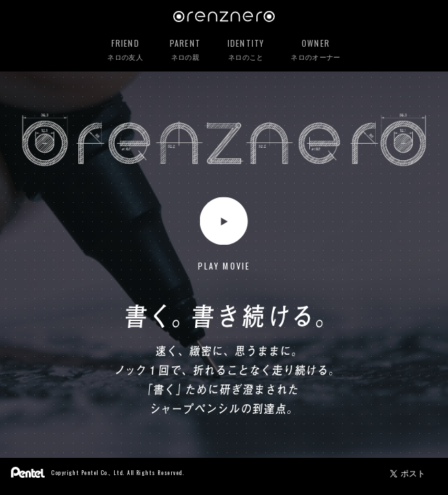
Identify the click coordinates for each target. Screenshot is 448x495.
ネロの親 (185, 50)
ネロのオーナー (315, 50)
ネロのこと (246, 50)
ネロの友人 (125, 50)
